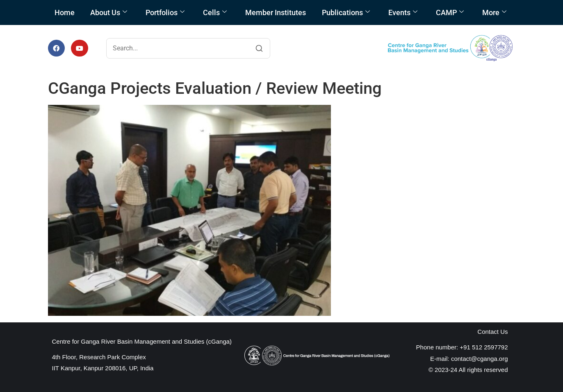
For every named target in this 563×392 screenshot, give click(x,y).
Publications (346, 12)
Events (403, 12)
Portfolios (165, 12)
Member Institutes (276, 12)
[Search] (259, 48)
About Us (109, 12)
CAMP (450, 12)
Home (65, 12)
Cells (215, 12)
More (494, 12)
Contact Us (492, 332)
